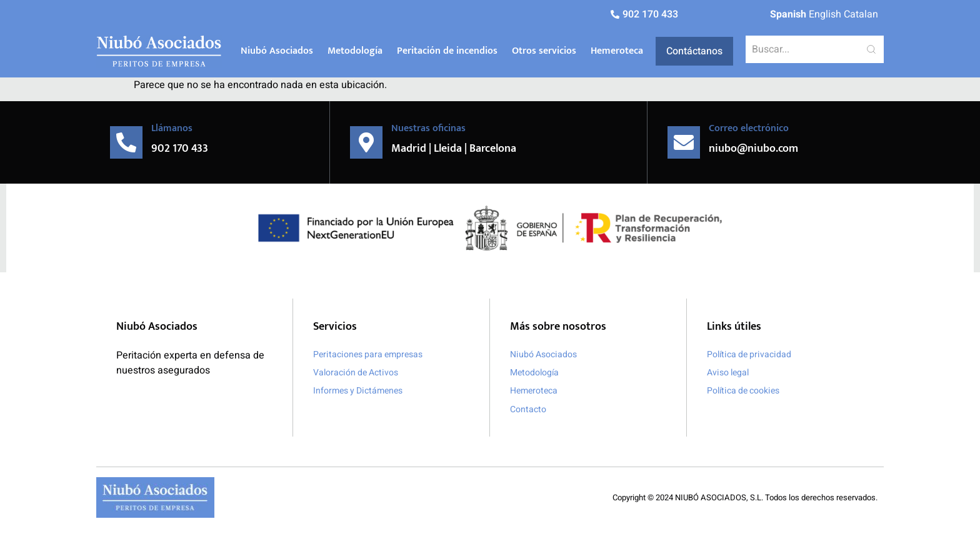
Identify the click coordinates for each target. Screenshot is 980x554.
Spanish (788, 14)
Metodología (355, 51)
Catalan (861, 14)
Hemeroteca (617, 51)
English (825, 14)
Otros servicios (544, 51)
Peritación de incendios (447, 51)
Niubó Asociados (277, 51)
